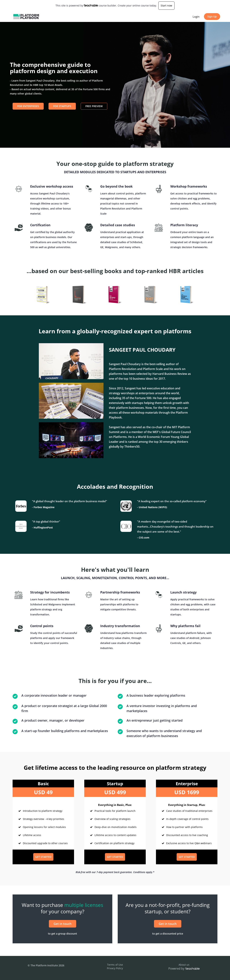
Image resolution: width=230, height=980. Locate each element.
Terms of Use (115, 965)
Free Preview (94, 106)
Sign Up (212, 16)
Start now (166, 5)
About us (184, 965)
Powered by (184, 969)
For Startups (62, 106)
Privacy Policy (115, 968)
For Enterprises (28, 106)
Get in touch (63, 924)
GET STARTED (43, 857)
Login (196, 17)
